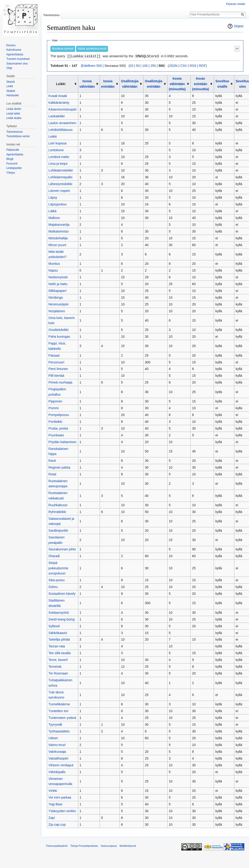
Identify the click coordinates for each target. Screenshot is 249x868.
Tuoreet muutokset (18, 59)
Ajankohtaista (15, 54)
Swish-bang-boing (62, 619)
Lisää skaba (14, 118)
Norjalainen (57, 311)
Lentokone (56, 150)
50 (138, 65)
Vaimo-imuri (57, 745)
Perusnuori (56, 362)
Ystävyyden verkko (62, 811)
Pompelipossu (59, 415)
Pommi (54, 408)
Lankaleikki (57, 116)
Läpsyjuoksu (58, 204)
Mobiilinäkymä (128, 846)
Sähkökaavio (58, 633)
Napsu (53, 270)
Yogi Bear (56, 804)
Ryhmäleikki (57, 512)
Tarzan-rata (57, 646)
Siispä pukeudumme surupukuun (58, 568)
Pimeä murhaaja (60, 382)
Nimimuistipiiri (59, 304)
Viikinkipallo (57, 772)
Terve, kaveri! (58, 660)
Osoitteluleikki (59, 330)
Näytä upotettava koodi (92, 49)
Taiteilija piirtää (59, 639)
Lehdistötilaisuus (61, 129)
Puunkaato (56, 435)
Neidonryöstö (58, 277)
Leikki (53, 136)
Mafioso (54, 218)
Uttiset (53, 738)
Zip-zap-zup (57, 824)
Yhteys (11, 173)
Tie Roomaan (58, 673)
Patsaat (54, 355)
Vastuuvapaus (109, 846)
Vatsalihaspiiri (58, 758)
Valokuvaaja (57, 751)
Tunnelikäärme (59, 704)
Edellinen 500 (92, 65)
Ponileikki (55, 421)
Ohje (9, 68)
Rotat (52, 474)
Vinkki (53, 790)
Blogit (10, 159)
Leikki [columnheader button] (61, 84)
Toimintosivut (14, 132)
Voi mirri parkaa (60, 797)
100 (145, 65)
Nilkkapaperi (58, 291)
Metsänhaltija (58, 238)
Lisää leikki (13, 114)
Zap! (52, 818)
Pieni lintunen (58, 369)
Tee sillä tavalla (60, 653)
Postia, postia (58, 428)
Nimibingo (56, 297)
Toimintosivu (51, 15)
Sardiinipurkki (58, 530)
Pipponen (55, 401)
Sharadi (54, 556)
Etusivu (11, 45)
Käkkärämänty (59, 102)
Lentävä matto (59, 157)
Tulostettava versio (18, 136)
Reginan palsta (59, 467)
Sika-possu (57, 580)
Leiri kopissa (58, 143)
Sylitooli (54, 626)
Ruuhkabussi (58, 505)
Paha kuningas (59, 336)
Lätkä (53, 211)
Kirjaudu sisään (236, 4)
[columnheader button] (89, 84)
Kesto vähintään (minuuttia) (177, 84)
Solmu (53, 587)
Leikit (10, 86)
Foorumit (12, 164)
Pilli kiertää (56, 375)
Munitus (54, 263)
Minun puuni (57, 245)
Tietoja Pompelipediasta (84, 846)
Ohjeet (239, 26)
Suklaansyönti (59, 612)
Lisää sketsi (14, 109)
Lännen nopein (59, 190)
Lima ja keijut (58, 163)
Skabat (11, 91)
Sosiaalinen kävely (62, 593)
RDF (202, 65)
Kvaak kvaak (58, 96)
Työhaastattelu (59, 731)
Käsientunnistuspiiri (63, 109)
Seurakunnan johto (62, 549)
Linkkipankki (14, 168)
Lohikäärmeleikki (61, 170)
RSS (193, 65)
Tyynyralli (55, 724)
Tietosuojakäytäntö (57, 846)
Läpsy (53, 197)
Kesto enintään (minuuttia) (200, 84)
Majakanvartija (59, 224)
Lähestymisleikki (60, 184)
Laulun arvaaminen (62, 123)
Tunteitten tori (58, 711)
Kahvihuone (14, 50)
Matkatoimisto (59, 231)
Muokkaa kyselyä (63, 49)
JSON (173, 65)
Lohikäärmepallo (61, 177)
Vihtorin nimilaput (61, 765)
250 (153, 65)
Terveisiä (55, 666)
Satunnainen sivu (17, 64)
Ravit (52, 460)
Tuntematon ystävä (62, 717)
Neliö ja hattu (58, 284)
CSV (184, 65)
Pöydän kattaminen (63, 442)
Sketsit (11, 82)
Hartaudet (12, 95)
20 (132, 65)
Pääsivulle (13, 150)
